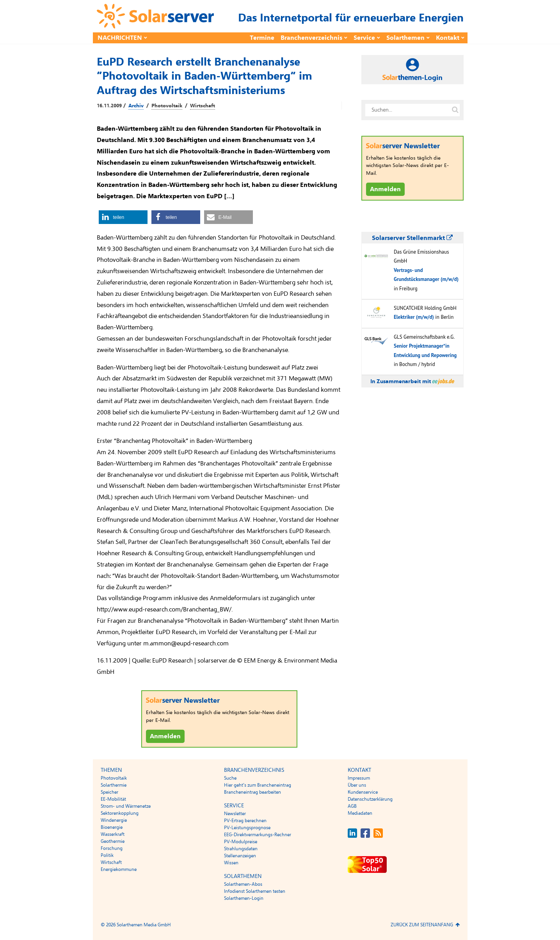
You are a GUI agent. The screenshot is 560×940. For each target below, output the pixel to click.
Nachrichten (120, 38)
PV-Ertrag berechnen (245, 821)
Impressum (359, 778)
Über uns (357, 785)
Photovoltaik (167, 106)
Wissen (231, 863)
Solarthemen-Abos (243, 884)
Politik (107, 855)
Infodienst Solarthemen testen (255, 891)
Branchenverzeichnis (311, 38)
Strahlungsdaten (241, 849)
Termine (262, 38)
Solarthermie (114, 785)
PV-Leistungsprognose (247, 828)
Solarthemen (405, 38)
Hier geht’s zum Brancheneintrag (258, 785)
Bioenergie (112, 827)
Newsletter (235, 814)
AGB (352, 806)
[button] (123, 217)
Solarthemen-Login (244, 898)
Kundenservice (363, 792)
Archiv (136, 106)
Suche (230, 778)
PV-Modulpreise (241, 842)
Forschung (112, 848)
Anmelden (165, 736)
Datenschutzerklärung (370, 799)
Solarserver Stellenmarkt (412, 238)
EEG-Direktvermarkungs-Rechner (258, 835)
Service (364, 38)
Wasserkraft (113, 834)
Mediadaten (360, 813)
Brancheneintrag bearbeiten (252, 792)
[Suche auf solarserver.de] (455, 110)
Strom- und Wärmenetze (126, 806)
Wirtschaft (203, 106)
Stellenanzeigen (240, 856)
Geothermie (113, 841)
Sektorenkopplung (120, 813)
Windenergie (114, 820)
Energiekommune (119, 869)
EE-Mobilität (113, 799)
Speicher (109, 792)
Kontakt (448, 38)
